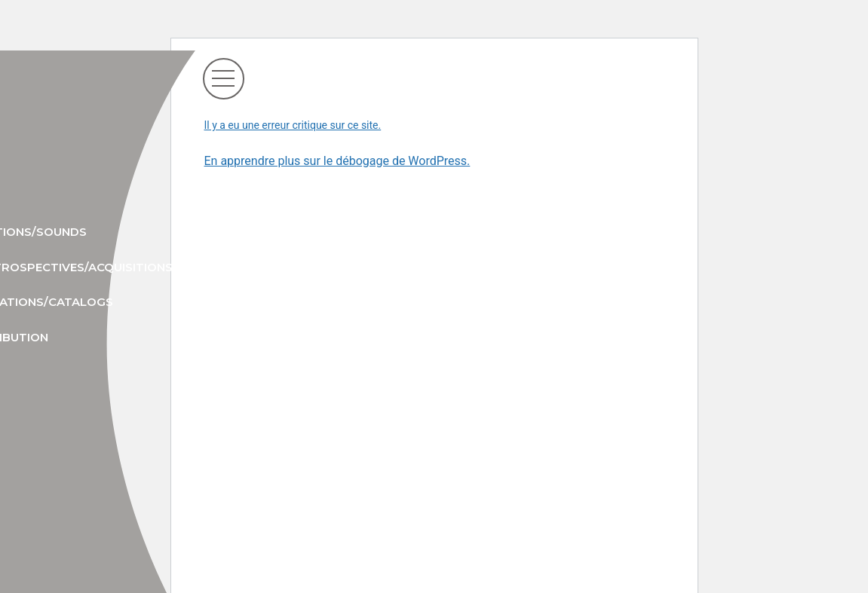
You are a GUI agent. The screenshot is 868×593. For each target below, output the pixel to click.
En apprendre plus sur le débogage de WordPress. (337, 161)
